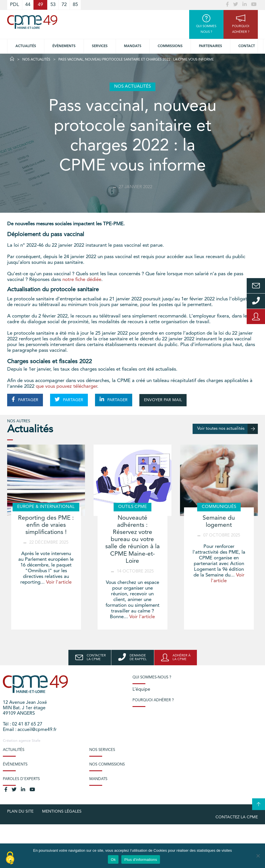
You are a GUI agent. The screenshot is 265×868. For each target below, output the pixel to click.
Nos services (102, 750)
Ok (113, 860)
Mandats (133, 46)
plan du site (20, 811)
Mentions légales (62, 811)
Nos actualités (36, 60)
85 (75, 5)
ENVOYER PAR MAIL (163, 400)
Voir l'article (59, 582)
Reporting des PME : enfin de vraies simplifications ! (46, 525)
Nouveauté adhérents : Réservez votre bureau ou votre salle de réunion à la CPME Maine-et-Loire (132, 540)
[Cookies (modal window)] (10, 858)
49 (40, 5)
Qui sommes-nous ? (152, 677)
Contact (247, 46)
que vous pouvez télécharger (66, 386)
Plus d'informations (141, 860)
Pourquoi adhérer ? (153, 700)
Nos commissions (107, 764)
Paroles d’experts (21, 779)
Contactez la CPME (237, 817)
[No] (258, 856)
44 (28, 5)
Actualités (26, 46)
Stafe (36, 741)
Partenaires (210, 46)
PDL (15, 5)
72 (64, 5)
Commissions (170, 46)
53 (53, 5)
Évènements (64, 46)
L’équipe (141, 690)
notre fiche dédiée (82, 280)
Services (100, 46)
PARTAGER (25, 399)
